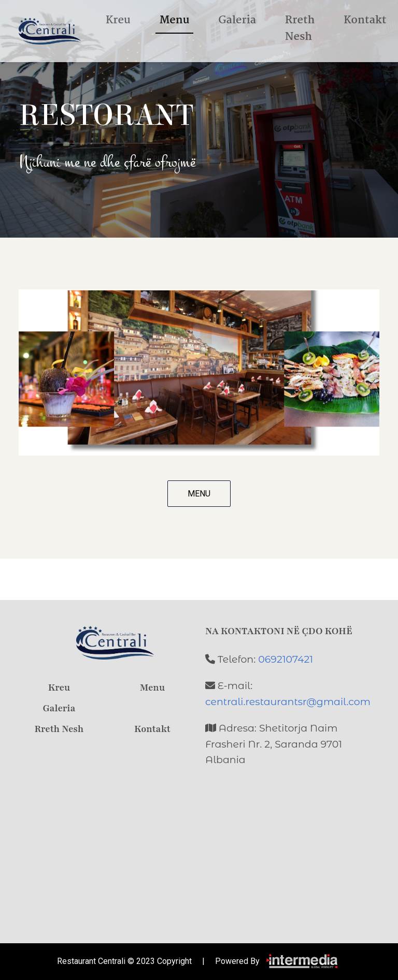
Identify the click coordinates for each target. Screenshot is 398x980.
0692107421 (286, 659)
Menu (175, 20)
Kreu (118, 20)
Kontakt (365, 20)
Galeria (237, 20)
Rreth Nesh (300, 28)
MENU (199, 494)
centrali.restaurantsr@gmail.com (288, 702)
